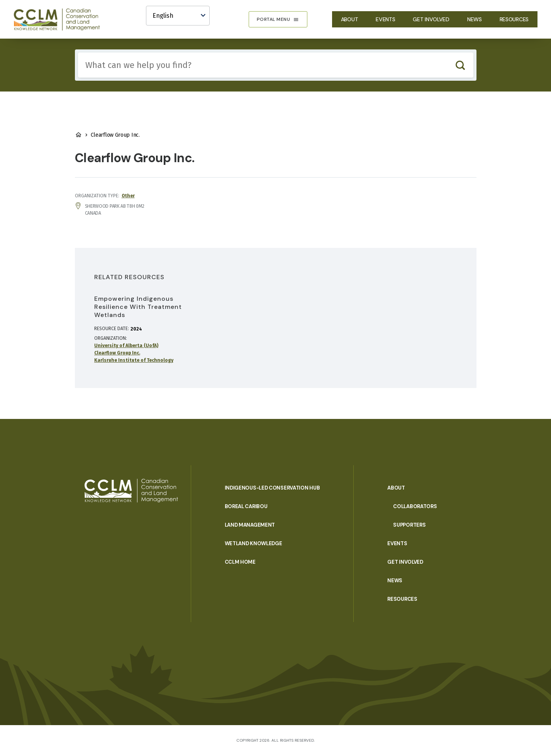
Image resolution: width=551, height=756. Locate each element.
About (350, 19)
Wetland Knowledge (253, 543)
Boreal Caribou (246, 506)
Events (385, 19)
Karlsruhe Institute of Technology (134, 360)
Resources (514, 19)
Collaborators (415, 506)
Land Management (250, 525)
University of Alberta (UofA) (126, 346)
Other (128, 196)
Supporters (409, 525)
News (475, 19)
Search (460, 65)
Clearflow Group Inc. (117, 353)
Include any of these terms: (78, 53)
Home (78, 135)
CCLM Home (240, 562)
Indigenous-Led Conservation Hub (272, 488)
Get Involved (431, 19)
